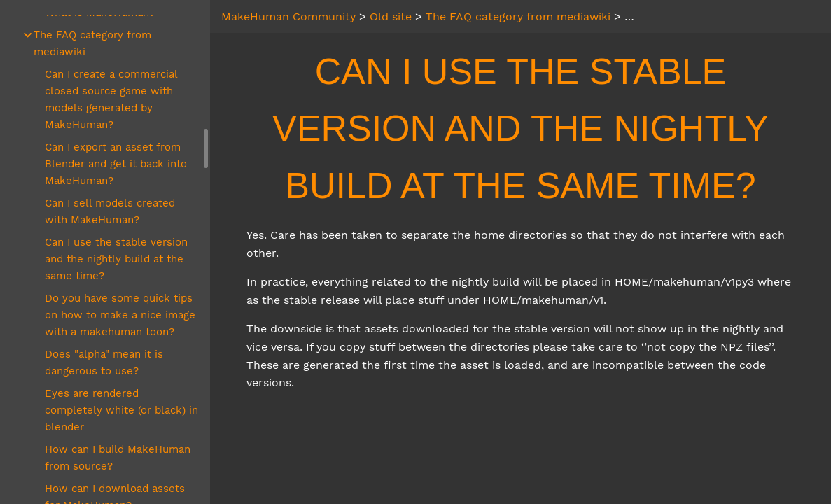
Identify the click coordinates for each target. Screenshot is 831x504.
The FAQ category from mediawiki (92, 43)
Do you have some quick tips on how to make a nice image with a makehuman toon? (120, 315)
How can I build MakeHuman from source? (118, 458)
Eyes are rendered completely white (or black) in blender (121, 410)
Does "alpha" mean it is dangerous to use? (104, 363)
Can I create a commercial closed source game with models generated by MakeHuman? (111, 99)
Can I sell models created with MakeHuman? (110, 211)
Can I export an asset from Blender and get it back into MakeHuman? (116, 164)
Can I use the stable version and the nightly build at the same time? (116, 259)
